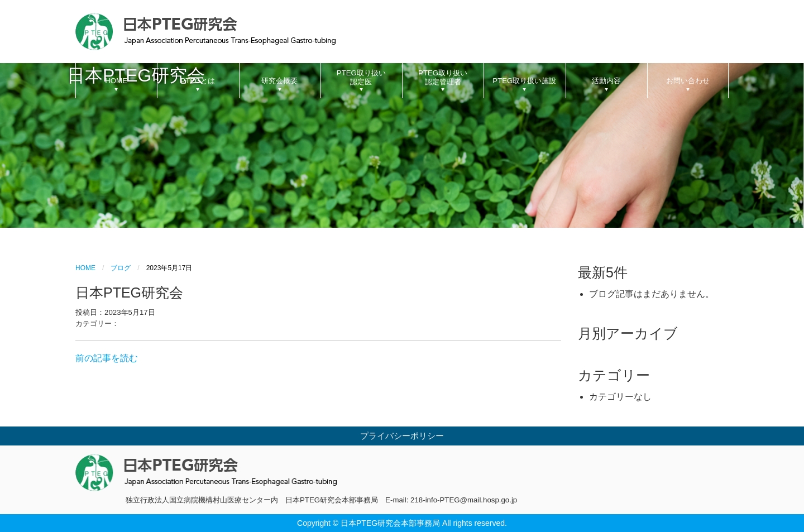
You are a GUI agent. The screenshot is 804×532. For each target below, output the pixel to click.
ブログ (121, 268)
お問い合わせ (688, 81)
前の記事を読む (107, 358)
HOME (116, 81)
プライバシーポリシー (402, 436)
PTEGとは (198, 81)
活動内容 (606, 81)
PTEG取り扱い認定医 (361, 77)
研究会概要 (279, 81)
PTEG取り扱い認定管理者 (443, 77)
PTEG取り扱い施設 (524, 81)
